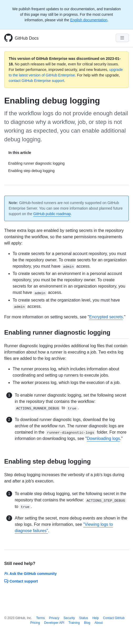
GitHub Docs (27, 38)
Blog (87, 623)
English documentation (89, 20)
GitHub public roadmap (52, 214)
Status (84, 618)
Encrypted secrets (106, 317)
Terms (41, 618)
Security (69, 618)
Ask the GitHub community (30, 574)
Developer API (54, 623)
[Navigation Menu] (122, 38)
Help (96, 618)
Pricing (35, 623)
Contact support (21, 581)
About (99, 623)
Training (74, 623)
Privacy (54, 618)
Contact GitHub (114, 618)
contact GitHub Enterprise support (36, 81)
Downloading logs (103, 438)
